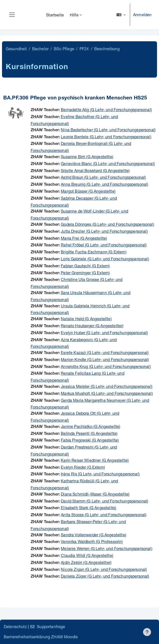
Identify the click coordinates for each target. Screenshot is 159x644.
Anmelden (142, 15)
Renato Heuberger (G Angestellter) (92, 326)
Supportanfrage (47, 626)
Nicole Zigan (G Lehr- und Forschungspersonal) (104, 569)
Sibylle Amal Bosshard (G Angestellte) (95, 170)
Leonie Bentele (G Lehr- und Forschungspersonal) (106, 137)
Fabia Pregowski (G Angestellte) (90, 440)
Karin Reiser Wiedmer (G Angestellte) (95, 460)
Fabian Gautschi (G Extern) (85, 266)
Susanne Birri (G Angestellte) (87, 157)
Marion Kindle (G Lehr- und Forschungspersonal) (105, 359)
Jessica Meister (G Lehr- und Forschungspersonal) (107, 386)
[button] (121, 15)
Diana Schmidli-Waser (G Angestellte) (95, 494)
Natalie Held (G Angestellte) (86, 319)
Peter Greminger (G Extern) (85, 273)
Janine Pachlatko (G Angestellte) (90, 426)
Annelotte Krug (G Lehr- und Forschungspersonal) (106, 366)
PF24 (84, 49)
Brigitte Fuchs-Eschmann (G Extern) (93, 252)
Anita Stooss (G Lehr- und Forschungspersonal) (104, 515)
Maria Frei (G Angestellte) (84, 238)
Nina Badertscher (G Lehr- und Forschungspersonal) (108, 130)
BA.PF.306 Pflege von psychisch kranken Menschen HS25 (75, 98)
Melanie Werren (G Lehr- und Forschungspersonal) (107, 548)
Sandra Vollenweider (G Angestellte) (93, 535)
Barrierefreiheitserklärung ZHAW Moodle (41, 637)
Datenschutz (15, 626)
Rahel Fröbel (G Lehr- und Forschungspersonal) (104, 245)
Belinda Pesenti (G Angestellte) (89, 433)
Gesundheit (16, 49)
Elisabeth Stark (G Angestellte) (88, 508)
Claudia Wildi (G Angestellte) (87, 555)
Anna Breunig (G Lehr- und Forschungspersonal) (104, 184)
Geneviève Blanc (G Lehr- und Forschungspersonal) (108, 163)
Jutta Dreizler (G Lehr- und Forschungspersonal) (104, 231)
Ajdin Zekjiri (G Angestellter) (86, 562)
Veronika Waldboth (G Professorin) (92, 541)
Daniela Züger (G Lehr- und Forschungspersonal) (105, 576)
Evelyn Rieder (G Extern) (83, 467)
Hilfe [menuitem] (74, 15)
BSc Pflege (64, 49)
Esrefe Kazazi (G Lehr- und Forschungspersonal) (105, 352)
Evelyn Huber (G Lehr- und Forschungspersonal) (104, 333)
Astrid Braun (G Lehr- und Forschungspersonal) (103, 177)
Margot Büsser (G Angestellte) (88, 191)
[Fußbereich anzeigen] (147, 632)
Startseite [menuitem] (55, 15)
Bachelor (40, 49)
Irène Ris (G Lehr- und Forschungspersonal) (100, 474)
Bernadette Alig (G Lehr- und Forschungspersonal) (106, 110)
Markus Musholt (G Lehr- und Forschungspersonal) (107, 393)
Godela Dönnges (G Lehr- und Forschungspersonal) (107, 224)
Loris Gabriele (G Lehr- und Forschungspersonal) (105, 259)
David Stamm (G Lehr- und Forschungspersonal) (104, 501)
